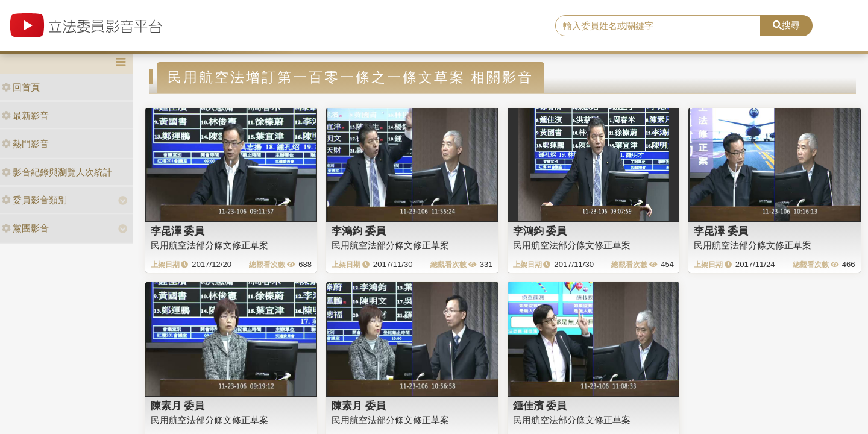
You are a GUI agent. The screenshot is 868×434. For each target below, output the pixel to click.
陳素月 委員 (178, 406)
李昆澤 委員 (178, 231)
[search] (658, 26)
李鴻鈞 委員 (359, 231)
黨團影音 (25, 228)
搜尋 (786, 25)
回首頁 (21, 87)
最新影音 (25, 115)
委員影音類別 (34, 200)
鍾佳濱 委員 (540, 406)
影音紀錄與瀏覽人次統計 (57, 172)
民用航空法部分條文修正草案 (209, 245)
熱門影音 (25, 144)
